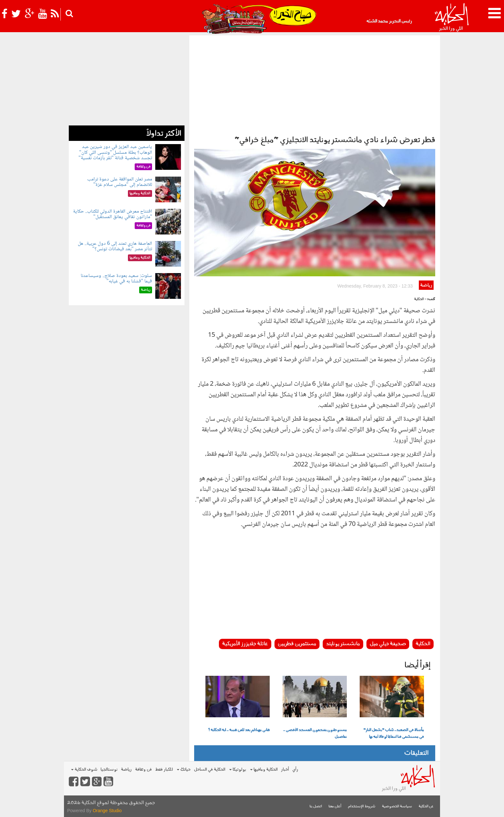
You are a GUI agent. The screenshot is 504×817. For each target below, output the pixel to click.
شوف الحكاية (84, 770)
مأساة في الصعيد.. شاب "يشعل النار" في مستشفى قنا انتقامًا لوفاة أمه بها (394, 734)
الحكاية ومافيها (264, 770)
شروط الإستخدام (362, 807)
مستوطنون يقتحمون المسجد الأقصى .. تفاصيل (315, 734)
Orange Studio (107, 811)
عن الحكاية (426, 807)
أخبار (285, 770)
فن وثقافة (143, 770)
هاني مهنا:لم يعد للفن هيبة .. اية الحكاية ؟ (239, 730)
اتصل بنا (316, 807)
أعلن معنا (335, 807)
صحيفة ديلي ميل (388, 644)
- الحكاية (420, 299)
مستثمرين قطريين (297, 644)
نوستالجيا (109, 770)
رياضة (426, 285)
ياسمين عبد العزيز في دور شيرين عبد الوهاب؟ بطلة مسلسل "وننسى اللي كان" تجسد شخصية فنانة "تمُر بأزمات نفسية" (115, 152)
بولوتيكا (238, 770)
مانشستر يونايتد (343, 644)
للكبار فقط (164, 770)
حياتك (184, 770)
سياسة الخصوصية (397, 807)
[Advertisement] (315, 84)
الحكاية (423, 644)
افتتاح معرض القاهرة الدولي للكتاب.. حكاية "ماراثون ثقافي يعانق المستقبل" (113, 214)
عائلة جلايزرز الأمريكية (245, 644)
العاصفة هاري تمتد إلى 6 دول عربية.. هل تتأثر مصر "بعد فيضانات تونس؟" (115, 247)
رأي (295, 770)
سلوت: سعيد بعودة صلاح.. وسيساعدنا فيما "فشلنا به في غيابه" (116, 279)
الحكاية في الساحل (210, 770)
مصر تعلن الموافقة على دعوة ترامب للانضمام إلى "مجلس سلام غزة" (120, 182)
